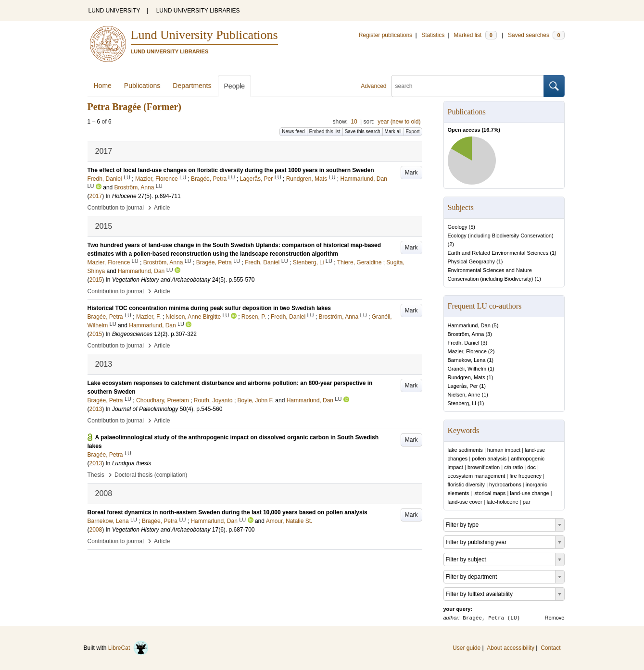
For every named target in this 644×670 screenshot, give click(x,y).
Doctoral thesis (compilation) (151, 475)
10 (354, 122)
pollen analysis (489, 459)
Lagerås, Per (463, 386)
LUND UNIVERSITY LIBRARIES (198, 11)
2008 (96, 530)
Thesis (96, 475)
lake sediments (465, 450)
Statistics (433, 35)
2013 (96, 409)
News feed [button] (293, 131)
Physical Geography (471, 261)
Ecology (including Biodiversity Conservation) (501, 236)
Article (162, 208)
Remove (555, 618)
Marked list (475, 35)
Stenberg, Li (462, 403)
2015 (96, 280)
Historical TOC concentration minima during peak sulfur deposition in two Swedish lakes (209, 308)
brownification (484, 467)
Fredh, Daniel (464, 343)
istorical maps (489, 493)
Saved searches (536, 35)
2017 (96, 196)
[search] (467, 86)
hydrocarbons (505, 484)
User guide (467, 648)
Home (103, 86)
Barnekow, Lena (467, 360)
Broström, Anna (466, 334)
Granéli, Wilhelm (467, 369)
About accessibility (511, 648)
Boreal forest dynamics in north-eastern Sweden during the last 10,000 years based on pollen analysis (227, 512)
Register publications (385, 35)
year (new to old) (399, 122)
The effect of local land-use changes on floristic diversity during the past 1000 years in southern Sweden (231, 170)
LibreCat (128, 648)
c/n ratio (513, 467)
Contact (550, 648)
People (235, 86)
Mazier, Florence (467, 351)
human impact (504, 450)
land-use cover (465, 502)
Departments (192, 86)
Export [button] (413, 131)
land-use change (529, 493)
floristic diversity (467, 484)
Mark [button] (411, 173)
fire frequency (525, 476)
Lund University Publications (204, 35)
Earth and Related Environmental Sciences (498, 253)
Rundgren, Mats (467, 377)
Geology (458, 227)
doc (531, 467)
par (527, 502)
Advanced (373, 86)
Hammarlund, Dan (469, 325)
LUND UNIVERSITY (114, 11)
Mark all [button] (393, 131)
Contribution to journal (116, 208)
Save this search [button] (363, 131)
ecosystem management (477, 476)
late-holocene (503, 502)
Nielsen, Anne (464, 395)
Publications (142, 86)
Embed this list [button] (325, 131)
